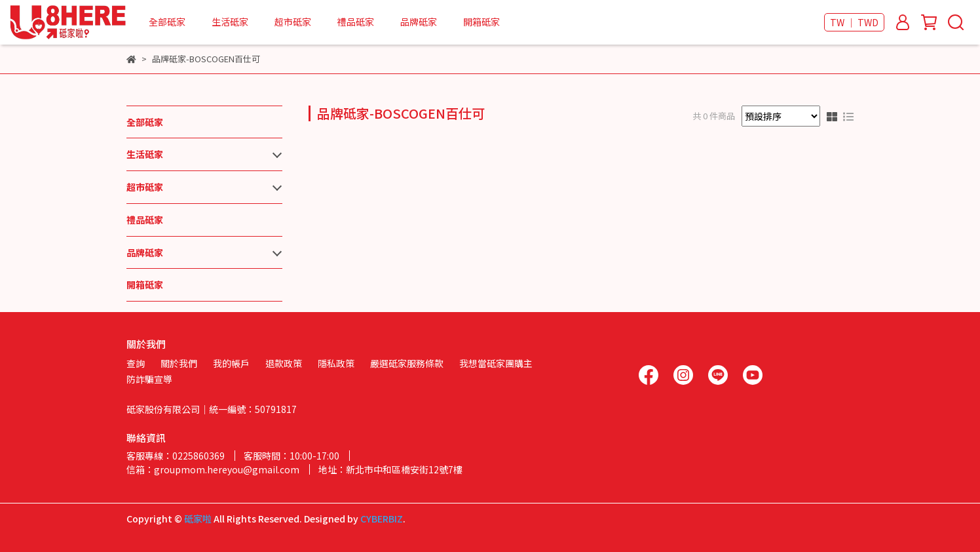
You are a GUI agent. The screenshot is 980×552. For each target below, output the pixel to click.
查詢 (136, 363)
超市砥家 (293, 22)
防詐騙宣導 (149, 379)
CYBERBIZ (382, 519)
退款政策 (284, 363)
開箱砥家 (481, 22)
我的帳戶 (231, 363)
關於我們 (179, 363)
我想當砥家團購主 (496, 363)
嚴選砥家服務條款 (407, 363)
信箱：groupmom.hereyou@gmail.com (213, 469)
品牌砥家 (419, 22)
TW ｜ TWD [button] (854, 22)
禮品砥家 (356, 22)
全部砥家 (167, 22)
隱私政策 (336, 363)
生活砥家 (230, 22)
